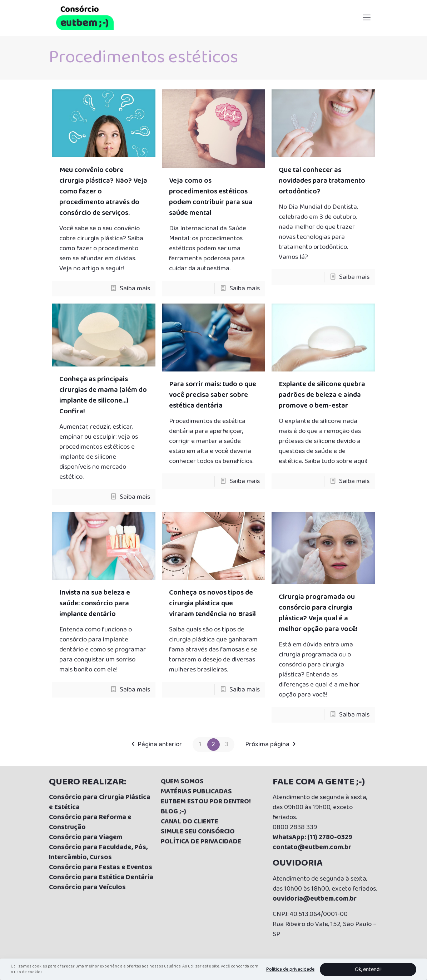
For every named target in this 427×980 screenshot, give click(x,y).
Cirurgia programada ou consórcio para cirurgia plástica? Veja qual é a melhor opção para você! (318, 613)
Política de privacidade (290, 969)
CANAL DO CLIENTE (190, 822)
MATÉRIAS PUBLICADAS (196, 792)
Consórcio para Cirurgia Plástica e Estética (100, 802)
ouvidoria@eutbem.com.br (315, 899)
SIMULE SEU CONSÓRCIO (198, 832)
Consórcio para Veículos (87, 887)
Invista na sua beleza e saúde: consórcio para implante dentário (95, 603)
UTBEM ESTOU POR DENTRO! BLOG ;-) (206, 807)
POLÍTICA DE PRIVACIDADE (201, 842)
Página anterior (155, 744)
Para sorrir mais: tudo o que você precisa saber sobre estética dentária (213, 395)
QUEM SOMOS (182, 782)
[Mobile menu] (367, 18)
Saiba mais (135, 289)
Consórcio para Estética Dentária (101, 877)
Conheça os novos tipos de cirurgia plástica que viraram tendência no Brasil (212, 603)
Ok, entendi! (368, 969)
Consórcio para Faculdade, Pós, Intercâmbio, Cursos (98, 852)
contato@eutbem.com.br (312, 847)
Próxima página (272, 744)
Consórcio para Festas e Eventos (101, 867)
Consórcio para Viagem (86, 837)
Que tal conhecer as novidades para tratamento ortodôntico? (322, 181)
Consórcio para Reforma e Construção (90, 822)
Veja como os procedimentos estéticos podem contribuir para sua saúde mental (211, 197)
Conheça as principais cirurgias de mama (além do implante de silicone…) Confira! (103, 395)
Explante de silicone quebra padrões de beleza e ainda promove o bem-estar (322, 395)
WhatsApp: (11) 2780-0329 (312, 837)
